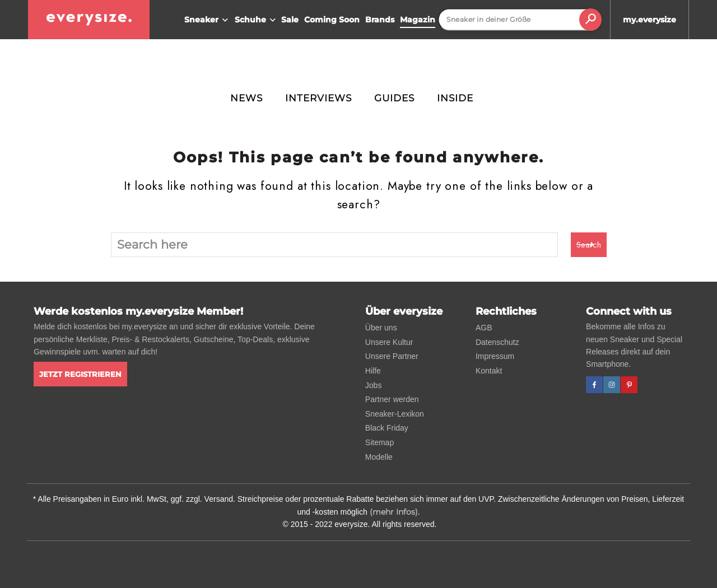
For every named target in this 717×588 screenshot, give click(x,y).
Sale (290, 20)
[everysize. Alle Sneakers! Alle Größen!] (89, 20)
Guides (394, 98)
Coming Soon (332, 20)
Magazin (418, 20)
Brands (380, 20)
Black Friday (387, 428)
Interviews (318, 98)
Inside (455, 98)
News (246, 98)
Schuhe (257, 20)
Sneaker (208, 20)
